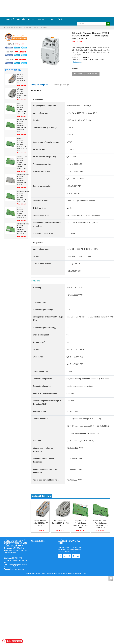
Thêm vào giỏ (92, 74)
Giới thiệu (41, 19)
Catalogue (77, 62)
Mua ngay (78, 74)
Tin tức (51, 19)
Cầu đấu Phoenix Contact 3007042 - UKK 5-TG (22, 93)
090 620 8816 (21, 52)
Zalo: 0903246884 (14, 641)
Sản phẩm (21, 19)
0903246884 (19, 44)
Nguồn (45, 28)
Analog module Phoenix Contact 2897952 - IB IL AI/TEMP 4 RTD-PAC (22, 144)
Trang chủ (10, 19)
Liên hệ (59, 19)
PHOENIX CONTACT (33, 28)
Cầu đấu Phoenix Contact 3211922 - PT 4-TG (22, 79)
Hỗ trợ (31, 19)
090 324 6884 (21, 60)
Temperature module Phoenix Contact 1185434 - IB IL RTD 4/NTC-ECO (22, 126)
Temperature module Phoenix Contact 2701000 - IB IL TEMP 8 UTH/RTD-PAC (22, 163)
